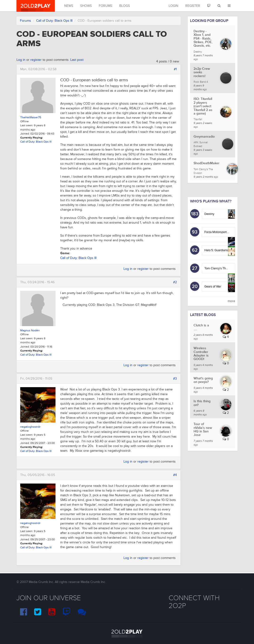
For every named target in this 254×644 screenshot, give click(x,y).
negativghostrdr (30, 427)
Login (173, 6)
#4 (175, 475)
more (231, 301)
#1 (175, 69)
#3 (175, 379)
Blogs (125, 6)
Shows (86, 6)
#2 (175, 282)
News (69, 6)
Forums (105, 6)
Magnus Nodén (30, 330)
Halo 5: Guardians (216, 250)
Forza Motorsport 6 (217, 232)
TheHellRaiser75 (31, 117)
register (36, 60)
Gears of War (213, 287)
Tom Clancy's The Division (221, 268)
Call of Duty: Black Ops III (54, 21)
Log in (21, 60)
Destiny (209, 214)
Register (193, 6)
